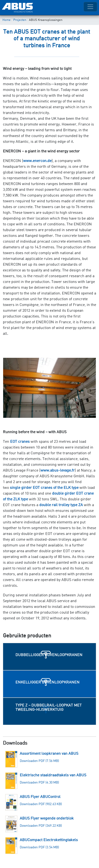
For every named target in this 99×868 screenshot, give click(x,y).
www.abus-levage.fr (58, 471)
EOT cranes (20, 442)
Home (7, 20)
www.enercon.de (37, 161)
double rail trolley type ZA (61, 505)
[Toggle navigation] (90, 7)
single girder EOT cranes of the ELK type (44, 488)
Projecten (20, 20)
